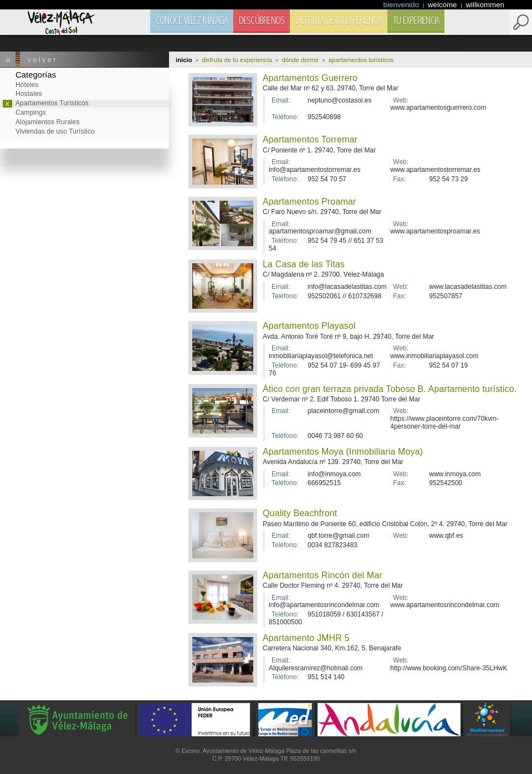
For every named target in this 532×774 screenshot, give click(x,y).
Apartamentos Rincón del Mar (323, 575)
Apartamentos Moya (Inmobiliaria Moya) (343, 452)
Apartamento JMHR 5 (306, 638)
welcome (443, 5)
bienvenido (402, 5)
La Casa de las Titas (304, 264)
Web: (401, 101)
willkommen (485, 5)
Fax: (399, 179)
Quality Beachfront (300, 513)
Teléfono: (285, 117)
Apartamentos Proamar (309, 202)
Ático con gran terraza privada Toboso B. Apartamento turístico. (390, 389)
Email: (281, 101)
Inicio (184, 60)
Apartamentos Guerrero (310, 78)
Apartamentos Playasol (309, 326)
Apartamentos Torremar (310, 139)
